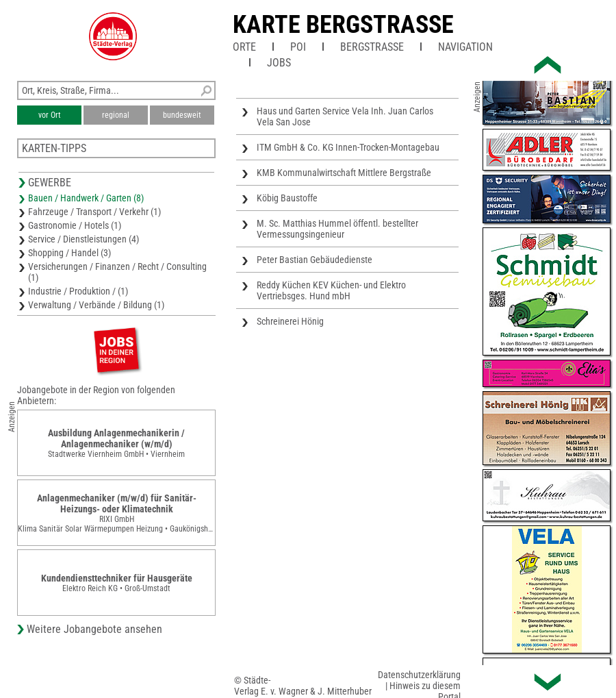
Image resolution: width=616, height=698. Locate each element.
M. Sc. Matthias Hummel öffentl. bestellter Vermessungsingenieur (337, 229)
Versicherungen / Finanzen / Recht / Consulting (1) (117, 272)
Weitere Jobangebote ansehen (94, 629)
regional (116, 115)
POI (298, 47)
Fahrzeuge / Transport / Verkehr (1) (94, 212)
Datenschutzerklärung (419, 675)
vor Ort (50, 115)
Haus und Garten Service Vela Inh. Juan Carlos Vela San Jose (345, 116)
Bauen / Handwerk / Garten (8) (86, 198)
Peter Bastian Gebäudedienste (315, 260)
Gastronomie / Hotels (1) (75, 225)
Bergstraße (372, 47)
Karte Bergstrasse (343, 25)
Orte (244, 47)
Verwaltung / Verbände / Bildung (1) (96, 305)
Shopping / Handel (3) (69, 253)
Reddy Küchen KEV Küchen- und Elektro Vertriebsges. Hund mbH (331, 290)
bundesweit (182, 115)
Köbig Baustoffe (287, 198)
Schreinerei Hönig (290, 321)
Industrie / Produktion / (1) (78, 291)
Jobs (279, 63)
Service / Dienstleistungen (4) (84, 239)
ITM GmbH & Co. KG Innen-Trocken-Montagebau (348, 147)
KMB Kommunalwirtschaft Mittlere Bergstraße (344, 173)
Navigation (465, 47)
